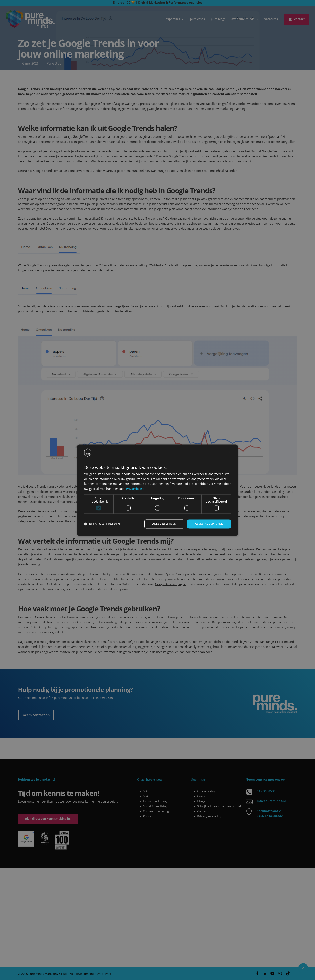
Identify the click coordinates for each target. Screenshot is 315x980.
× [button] (229, 452)
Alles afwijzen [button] (164, 524)
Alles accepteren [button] (209, 524)
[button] (102, 524)
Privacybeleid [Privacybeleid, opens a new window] (135, 489)
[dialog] (157, 490)
